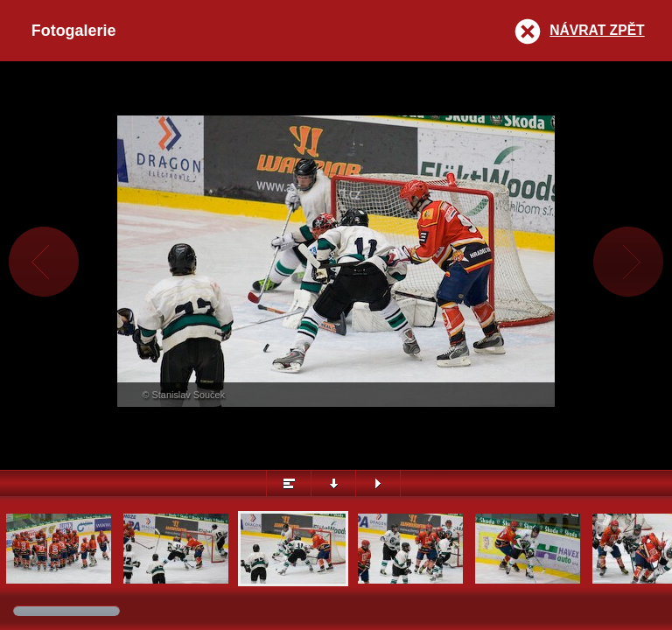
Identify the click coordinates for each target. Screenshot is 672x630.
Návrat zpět (597, 30)
